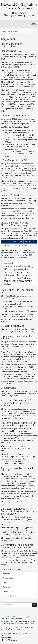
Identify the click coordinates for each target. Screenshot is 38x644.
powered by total (13, 619)
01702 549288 (19, 13)
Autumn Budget (12, 32)
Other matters (8, 596)
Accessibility (23, 617)
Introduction (8, 574)
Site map (16, 617)
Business (6, 587)
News (4, 32)
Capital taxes (8, 591)
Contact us (9, 617)
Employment (8, 582)
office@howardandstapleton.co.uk (19, 16)
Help (2, 619)
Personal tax (8, 578)
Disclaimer (32, 617)
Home (3, 617)
